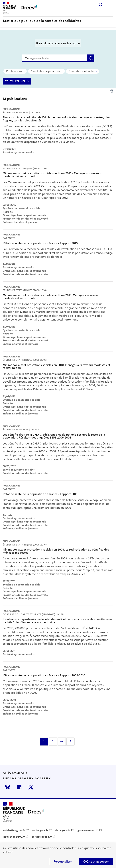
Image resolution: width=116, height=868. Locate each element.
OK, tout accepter (96, 861)
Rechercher (101, 5)
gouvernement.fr (88, 830)
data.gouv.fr (63, 830)
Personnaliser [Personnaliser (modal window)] (63, 861)
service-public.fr (42, 837)
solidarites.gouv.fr (14, 830)
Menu (111, 5)
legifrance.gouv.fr (14, 837)
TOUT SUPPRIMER (15, 81)
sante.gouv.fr (40, 830)
